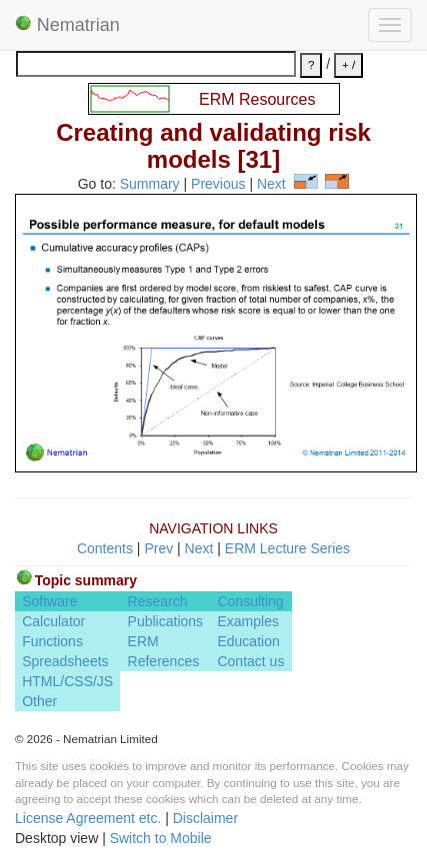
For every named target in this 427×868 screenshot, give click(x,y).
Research (158, 601)
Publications (166, 621)
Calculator (53, 621)
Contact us (250, 661)
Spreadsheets (65, 661)
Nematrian (67, 25)
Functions (52, 641)
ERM (143, 641)
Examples (247, 621)
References (164, 661)
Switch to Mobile (161, 838)
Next (271, 184)
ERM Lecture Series (287, 548)
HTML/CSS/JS (67, 681)
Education (248, 641)
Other (39, 701)
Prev (158, 548)
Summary (150, 184)
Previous (218, 184)
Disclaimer (205, 818)
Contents (105, 548)
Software (49, 601)
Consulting (250, 601)
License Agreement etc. (88, 818)
